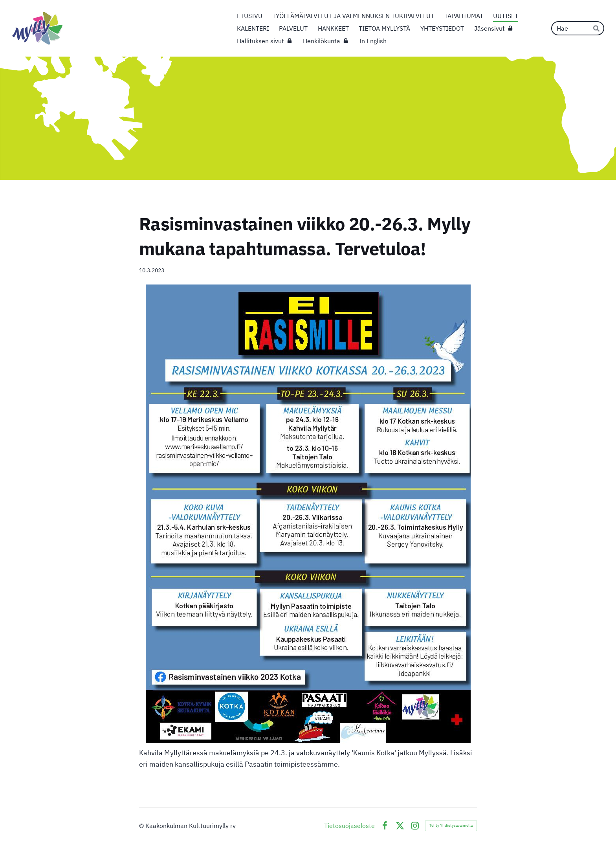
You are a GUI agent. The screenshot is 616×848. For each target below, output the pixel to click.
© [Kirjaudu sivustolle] (142, 826)
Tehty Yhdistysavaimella (451, 825)
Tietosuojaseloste (349, 826)
